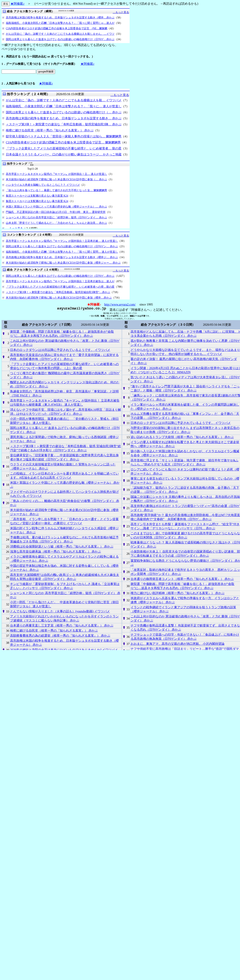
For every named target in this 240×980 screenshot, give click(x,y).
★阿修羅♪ (17, 4)
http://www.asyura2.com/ (120, 304)
